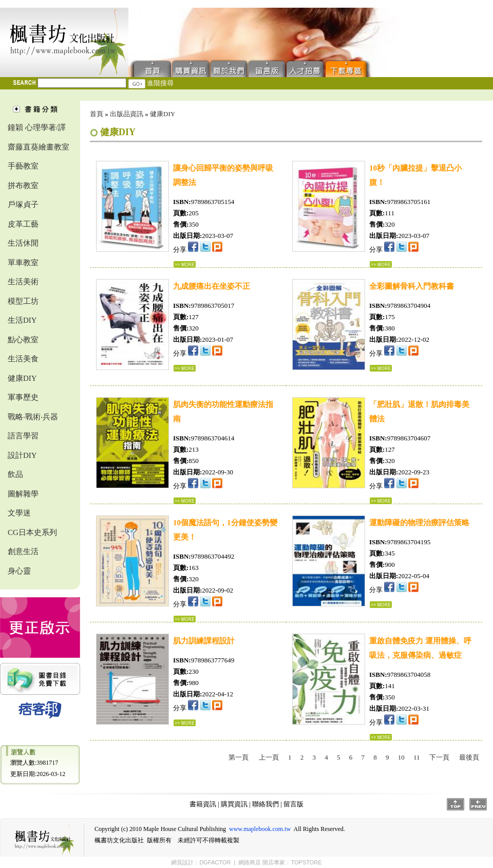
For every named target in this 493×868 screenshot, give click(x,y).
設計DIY (22, 455)
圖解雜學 (23, 494)
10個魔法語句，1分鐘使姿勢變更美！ (225, 530)
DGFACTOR (215, 862)
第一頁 (239, 757)
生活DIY (22, 320)
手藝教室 (23, 166)
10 (401, 757)
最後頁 (469, 757)
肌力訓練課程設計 (204, 641)
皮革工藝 (23, 224)
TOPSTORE (306, 862)
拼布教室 (23, 186)
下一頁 (439, 757)
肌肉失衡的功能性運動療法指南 (223, 412)
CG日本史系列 (32, 532)
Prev (478, 804)
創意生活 (23, 551)
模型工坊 (23, 301)
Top (456, 804)
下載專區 (348, 68)
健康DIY (22, 378)
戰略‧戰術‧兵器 (33, 417)
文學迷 (19, 513)
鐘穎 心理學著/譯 (37, 127)
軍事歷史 (23, 397)
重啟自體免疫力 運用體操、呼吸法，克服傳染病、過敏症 (420, 648)
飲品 (15, 474)
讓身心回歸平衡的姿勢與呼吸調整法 (223, 175)
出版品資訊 (127, 114)
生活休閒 (23, 243)
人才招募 (305, 68)
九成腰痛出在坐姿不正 (212, 286)
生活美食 (23, 359)
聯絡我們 (229, 68)
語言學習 (23, 436)
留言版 (267, 68)
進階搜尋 (160, 83)
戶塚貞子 (23, 205)
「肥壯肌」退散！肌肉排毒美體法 (419, 412)
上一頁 (269, 757)
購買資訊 (191, 68)
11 (417, 757)
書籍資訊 (203, 804)
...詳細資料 (185, 264)
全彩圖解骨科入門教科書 (412, 286)
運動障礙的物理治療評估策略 (419, 523)
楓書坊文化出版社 (64, 42)
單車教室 (23, 263)
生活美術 (23, 282)
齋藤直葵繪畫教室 (39, 147)
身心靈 (19, 571)
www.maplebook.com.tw (260, 829)
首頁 (150, 68)
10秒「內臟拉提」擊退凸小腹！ (415, 175)
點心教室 (23, 340)
